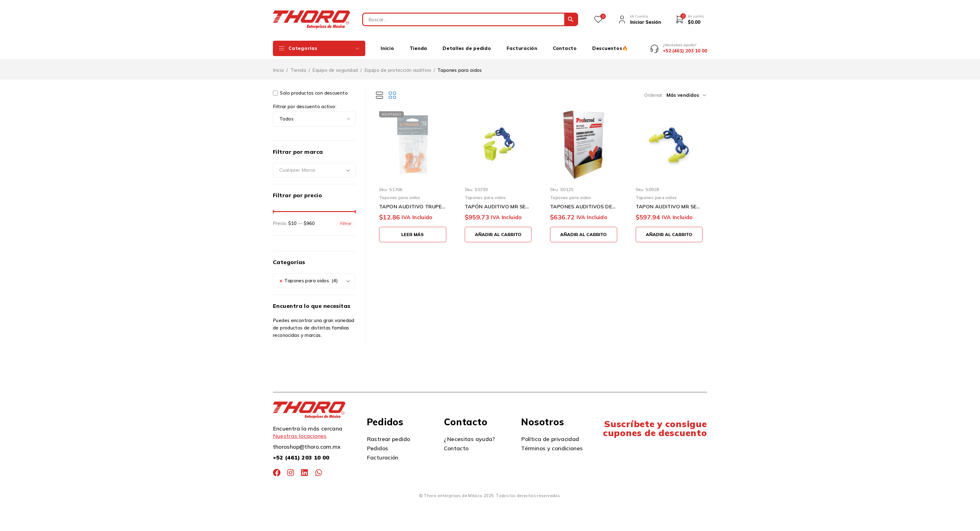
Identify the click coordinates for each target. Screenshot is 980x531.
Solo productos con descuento (310, 88)
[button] (498, 230)
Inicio (278, 65)
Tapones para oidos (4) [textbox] (309, 276)
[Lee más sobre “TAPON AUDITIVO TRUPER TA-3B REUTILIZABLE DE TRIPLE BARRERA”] (413, 230)
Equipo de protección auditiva (398, 65)
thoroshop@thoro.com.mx (307, 442)
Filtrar (346, 219)
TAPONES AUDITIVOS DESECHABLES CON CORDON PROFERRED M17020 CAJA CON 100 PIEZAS (584, 202)
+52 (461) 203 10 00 (301, 453)
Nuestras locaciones (300, 432)
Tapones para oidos (400, 193)
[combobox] (314, 166)
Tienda (298, 65)
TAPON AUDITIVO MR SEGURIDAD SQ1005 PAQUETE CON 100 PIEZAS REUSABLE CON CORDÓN (669, 202)
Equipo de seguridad (335, 65)
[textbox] (314, 166)
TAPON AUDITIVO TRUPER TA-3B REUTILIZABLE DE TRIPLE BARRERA (413, 202)
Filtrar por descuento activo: (305, 102)
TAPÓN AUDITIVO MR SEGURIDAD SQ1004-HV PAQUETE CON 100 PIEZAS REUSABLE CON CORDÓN (498, 202)
